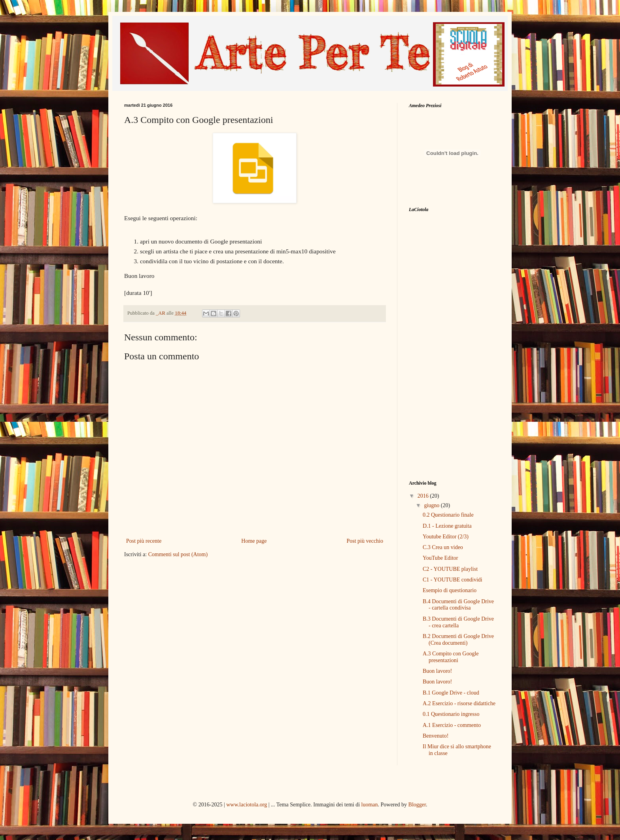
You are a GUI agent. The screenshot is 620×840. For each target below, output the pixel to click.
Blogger (417, 805)
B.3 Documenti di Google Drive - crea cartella (458, 622)
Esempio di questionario (450, 590)
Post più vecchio (365, 541)
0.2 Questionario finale (448, 515)
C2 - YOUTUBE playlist (450, 569)
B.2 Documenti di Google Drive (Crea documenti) (458, 640)
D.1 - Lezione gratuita (447, 526)
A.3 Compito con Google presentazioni (451, 657)
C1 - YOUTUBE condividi (453, 580)
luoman (370, 805)
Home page (254, 541)
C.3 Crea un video (443, 547)
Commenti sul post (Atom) (178, 554)
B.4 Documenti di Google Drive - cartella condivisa (458, 605)
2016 (424, 496)
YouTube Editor (440, 558)
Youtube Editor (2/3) (446, 537)
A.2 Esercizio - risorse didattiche (459, 703)
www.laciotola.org (247, 805)
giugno (432, 505)
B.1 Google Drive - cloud (451, 693)
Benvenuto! (436, 736)
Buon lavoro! (437, 671)
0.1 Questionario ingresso (451, 714)
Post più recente (144, 541)
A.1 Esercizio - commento (452, 725)
